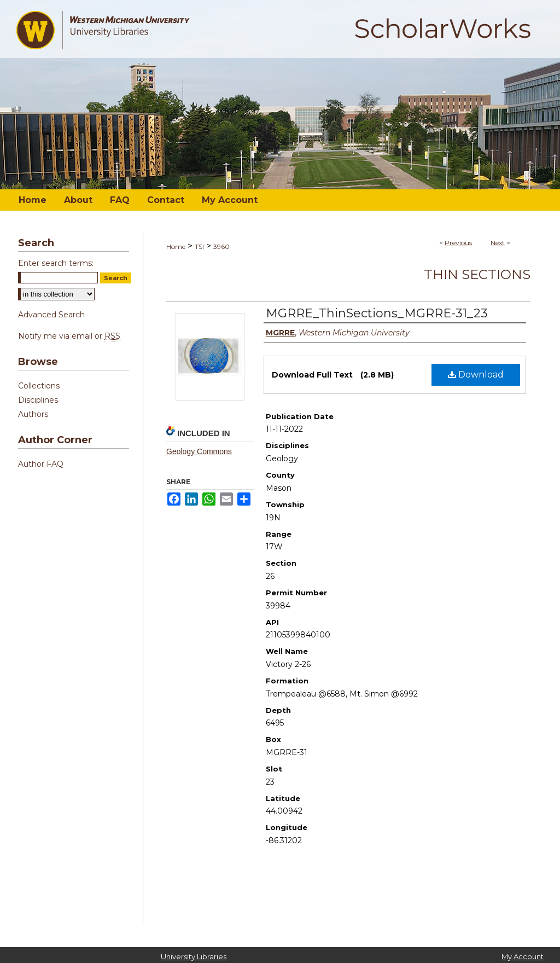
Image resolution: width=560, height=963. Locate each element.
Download (476, 375)
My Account (523, 956)
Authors (33, 414)
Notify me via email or (69, 336)
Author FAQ (41, 464)
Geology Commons (199, 451)
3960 (221, 246)
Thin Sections (477, 274)
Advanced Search (51, 315)
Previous (458, 243)
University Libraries (194, 956)
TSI (199, 246)
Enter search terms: (56, 263)
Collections (39, 386)
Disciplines (38, 400)
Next (498, 243)
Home (176, 246)
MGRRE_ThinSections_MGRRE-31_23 (377, 313)
